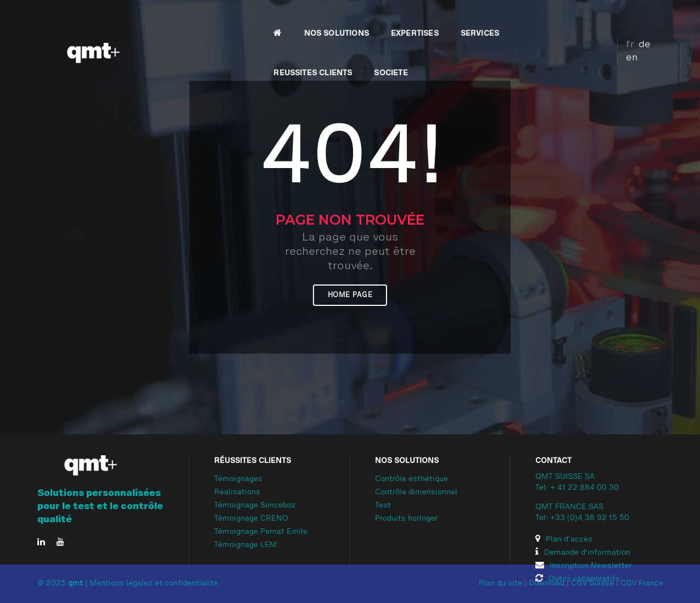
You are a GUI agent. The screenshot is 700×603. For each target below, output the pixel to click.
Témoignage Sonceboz (255, 506)
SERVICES (410, 20)
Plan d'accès (564, 540)
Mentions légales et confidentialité (154, 584)
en (653, 18)
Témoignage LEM (245, 545)
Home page (350, 295)
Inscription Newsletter (584, 566)
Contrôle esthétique (411, 479)
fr (622, 18)
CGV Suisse (592, 584)
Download (547, 584)
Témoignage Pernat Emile (261, 532)
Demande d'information (583, 553)
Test (383, 506)
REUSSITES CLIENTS (491, 20)
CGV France (642, 584)
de (636, 18)
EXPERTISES (345, 20)
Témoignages (238, 479)
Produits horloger (406, 519)
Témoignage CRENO (251, 519)
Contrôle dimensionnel (416, 493)
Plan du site (500, 584)
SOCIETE (569, 20)
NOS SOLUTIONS (267, 20)
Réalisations (237, 493)
